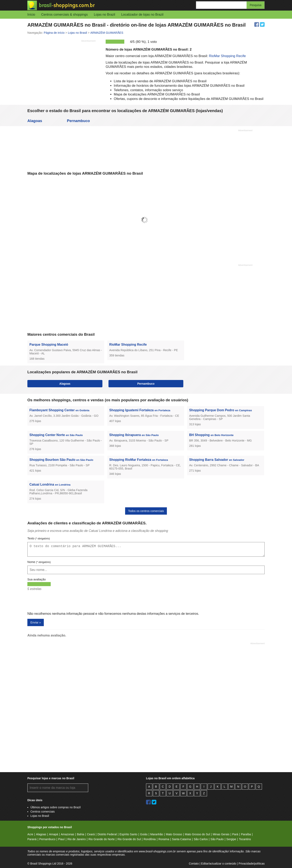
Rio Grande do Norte (101, 839)
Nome (39, 562)
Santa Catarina (181, 839)
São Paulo (217, 839)
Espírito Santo (128, 834)
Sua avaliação (36, 579)
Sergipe (231, 839)
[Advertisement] (61, 72)
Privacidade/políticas (252, 864)
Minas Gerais (221, 834)
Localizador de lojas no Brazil (142, 15)
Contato (194, 864)
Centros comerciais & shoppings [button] (64, 15)
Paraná (32, 839)
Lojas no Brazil (105, 15)
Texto (39, 538)
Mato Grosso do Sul (198, 834)
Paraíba (246, 834)
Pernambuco (78, 121)
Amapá (54, 834)
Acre (30, 834)
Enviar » (36, 622)
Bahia (81, 834)
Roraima (164, 839)
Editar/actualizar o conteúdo (219, 864)
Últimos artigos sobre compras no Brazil (55, 807)
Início (31, 15)
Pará (235, 834)
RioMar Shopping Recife (227, 56)
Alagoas (35, 121)
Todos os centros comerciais (146, 511)
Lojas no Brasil (40, 816)
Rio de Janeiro (76, 839)
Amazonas (68, 834)
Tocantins (245, 839)
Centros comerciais (43, 812)
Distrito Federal (107, 834)
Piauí (61, 839)
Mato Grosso (174, 834)
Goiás (144, 834)
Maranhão (157, 834)
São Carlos (201, 839)
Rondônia (150, 839)
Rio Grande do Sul (129, 839)
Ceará (91, 834)
